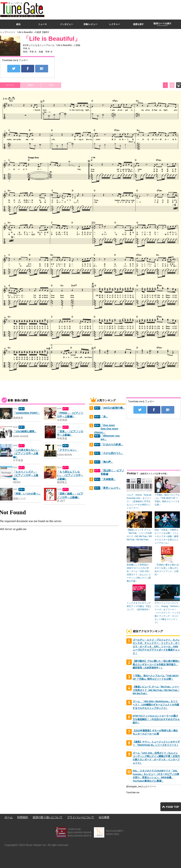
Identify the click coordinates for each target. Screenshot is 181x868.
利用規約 (23, 817)
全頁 (51, 85)
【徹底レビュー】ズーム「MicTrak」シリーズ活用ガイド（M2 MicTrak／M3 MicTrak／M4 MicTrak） (156, 690)
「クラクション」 (67, 450)
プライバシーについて (81, 817)
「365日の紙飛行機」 (113, 408)
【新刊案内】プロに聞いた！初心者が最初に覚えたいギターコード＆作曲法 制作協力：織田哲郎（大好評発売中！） (156, 664)
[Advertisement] (132, 26)
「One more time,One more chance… (106, 429)
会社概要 (104, 817)
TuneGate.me (133, 793)
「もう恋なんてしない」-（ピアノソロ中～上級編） (70, 475)
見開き (31, 85)
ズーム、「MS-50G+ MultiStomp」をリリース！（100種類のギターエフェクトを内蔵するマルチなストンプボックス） (156, 705)
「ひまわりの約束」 (112, 444)
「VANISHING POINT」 (27, 413)
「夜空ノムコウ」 (111, 488)
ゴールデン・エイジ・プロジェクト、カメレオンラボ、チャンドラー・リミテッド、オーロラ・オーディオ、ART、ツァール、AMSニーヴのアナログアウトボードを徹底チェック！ (156, 647)
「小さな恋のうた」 (112, 453)
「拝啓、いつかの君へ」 (27, 494)
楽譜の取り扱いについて (48, 817)
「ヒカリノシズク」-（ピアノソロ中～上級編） (26, 475)
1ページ (10, 85)
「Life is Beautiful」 (52, 39)
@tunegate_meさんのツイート (141, 787)
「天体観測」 (108, 479)
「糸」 (104, 417)
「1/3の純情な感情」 (25, 431)
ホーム (9, 817)
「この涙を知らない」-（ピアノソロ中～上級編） (26, 453)
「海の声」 (107, 462)
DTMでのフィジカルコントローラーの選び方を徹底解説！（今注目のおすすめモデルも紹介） (156, 719)
